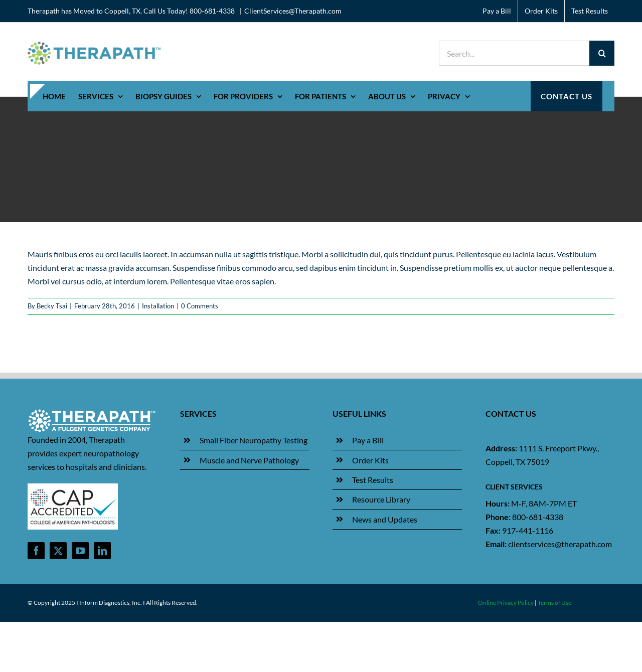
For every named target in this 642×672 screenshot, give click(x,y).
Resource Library (381, 499)
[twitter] (58, 551)
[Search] (602, 53)
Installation (158, 306)
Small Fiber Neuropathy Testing (254, 440)
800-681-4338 (538, 517)
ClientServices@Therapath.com (293, 11)
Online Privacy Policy (506, 603)
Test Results (373, 480)
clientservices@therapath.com (560, 544)
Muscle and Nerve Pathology (249, 460)
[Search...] (514, 53)
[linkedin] (102, 551)
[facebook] (36, 551)
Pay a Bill (368, 440)
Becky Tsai (52, 306)
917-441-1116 (528, 530)
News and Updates (385, 519)
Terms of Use (554, 603)
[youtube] (80, 551)
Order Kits (370, 460)
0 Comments (200, 306)
